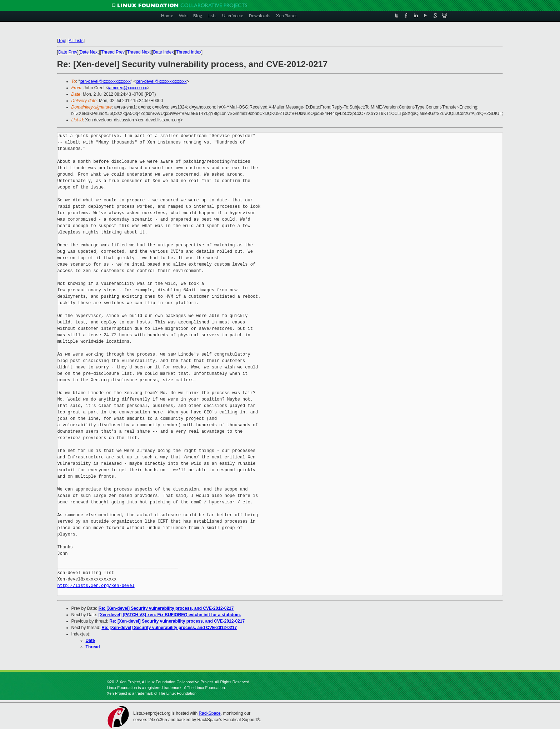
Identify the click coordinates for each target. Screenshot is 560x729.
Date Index (163, 52)
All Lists (76, 41)
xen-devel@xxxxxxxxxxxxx (105, 81)
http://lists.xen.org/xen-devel (96, 586)
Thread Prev (113, 52)
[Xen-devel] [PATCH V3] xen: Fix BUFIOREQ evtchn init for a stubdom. (170, 615)
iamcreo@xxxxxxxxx (128, 88)
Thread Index (189, 52)
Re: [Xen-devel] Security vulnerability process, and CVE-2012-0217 (166, 608)
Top (62, 41)
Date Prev (68, 52)
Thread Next (139, 52)
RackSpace (209, 713)
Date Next (89, 52)
